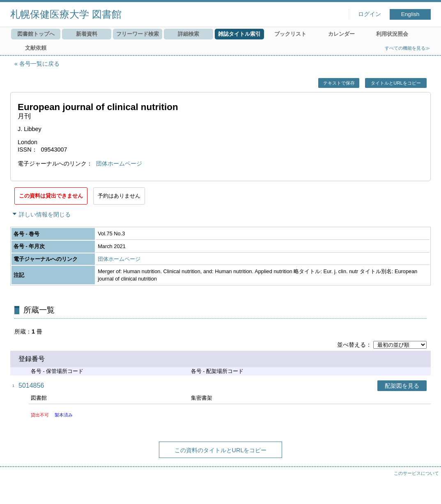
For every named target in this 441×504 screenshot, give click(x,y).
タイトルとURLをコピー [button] (396, 83)
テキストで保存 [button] (339, 83)
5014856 (31, 385)
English (410, 14)
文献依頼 (36, 48)
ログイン (370, 14)
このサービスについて (416, 473)
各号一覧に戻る (39, 64)
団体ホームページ (119, 163)
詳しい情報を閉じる (45, 214)
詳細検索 (188, 34)
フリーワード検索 (138, 34)
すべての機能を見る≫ (407, 48)
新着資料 (87, 34)
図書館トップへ (36, 34)
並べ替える (351, 345)
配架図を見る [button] (402, 386)
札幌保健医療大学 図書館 (66, 14)
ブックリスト (290, 34)
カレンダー (341, 34)
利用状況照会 (392, 34)
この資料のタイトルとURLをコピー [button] (221, 450)
